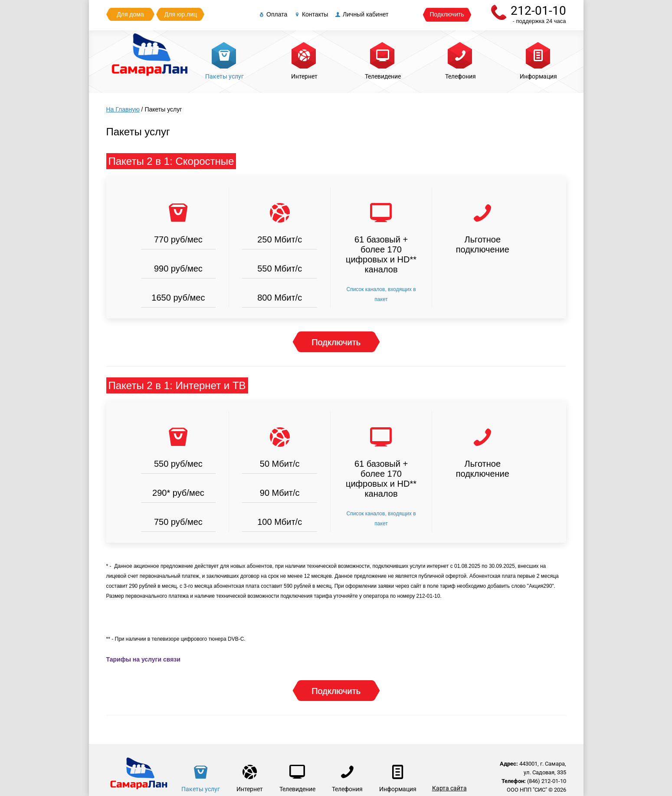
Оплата (272, 14)
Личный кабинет (361, 14)
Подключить (447, 14)
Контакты (311, 14)
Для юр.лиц (181, 14)
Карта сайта (449, 788)
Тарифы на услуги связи (143, 659)
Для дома (130, 14)
